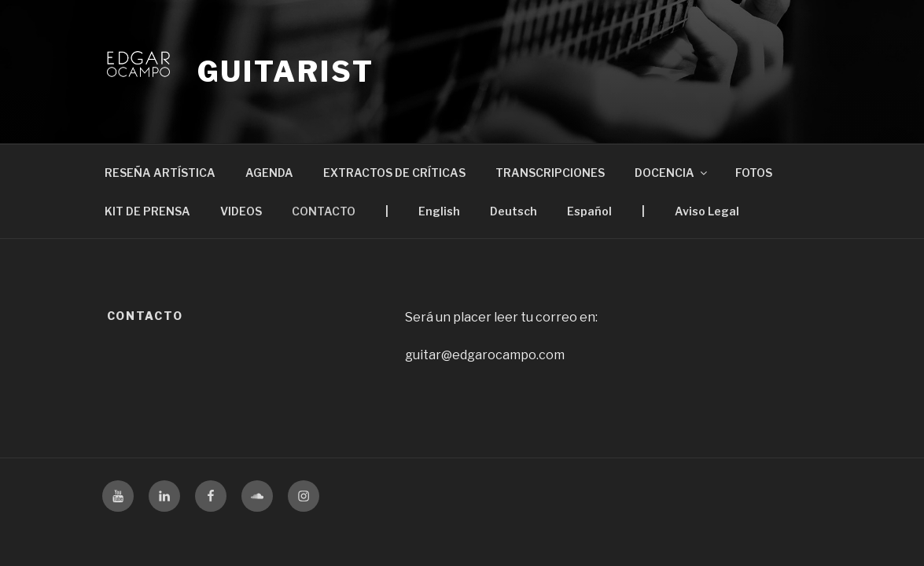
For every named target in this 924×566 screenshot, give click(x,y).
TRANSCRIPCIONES (550, 173)
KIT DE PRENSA (147, 211)
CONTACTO (324, 211)
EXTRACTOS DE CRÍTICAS (394, 173)
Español (589, 211)
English (439, 211)
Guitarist (286, 72)
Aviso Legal (707, 211)
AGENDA (269, 173)
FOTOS (754, 173)
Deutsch (514, 211)
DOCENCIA (672, 173)
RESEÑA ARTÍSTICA (160, 173)
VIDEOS (241, 211)
